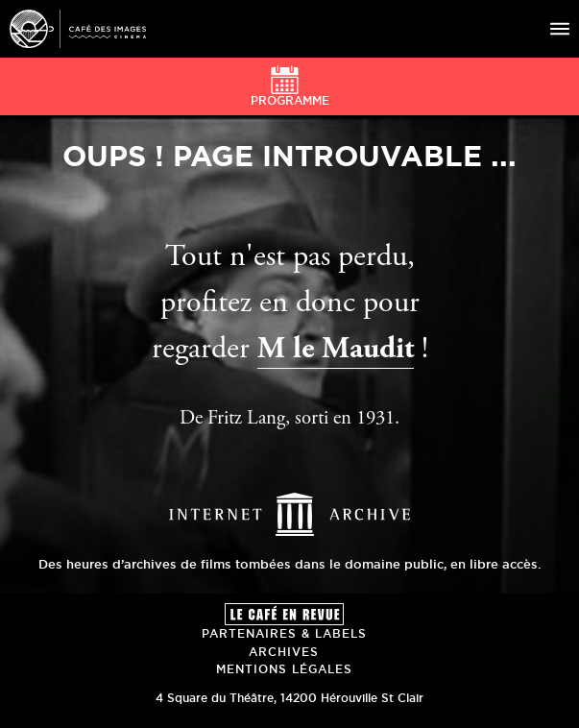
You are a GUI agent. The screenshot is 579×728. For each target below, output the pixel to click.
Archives (284, 652)
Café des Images (78, 29)
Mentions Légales (284, 669)
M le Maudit (336, 351)
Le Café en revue (284, 614)
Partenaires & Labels (284, 633)
